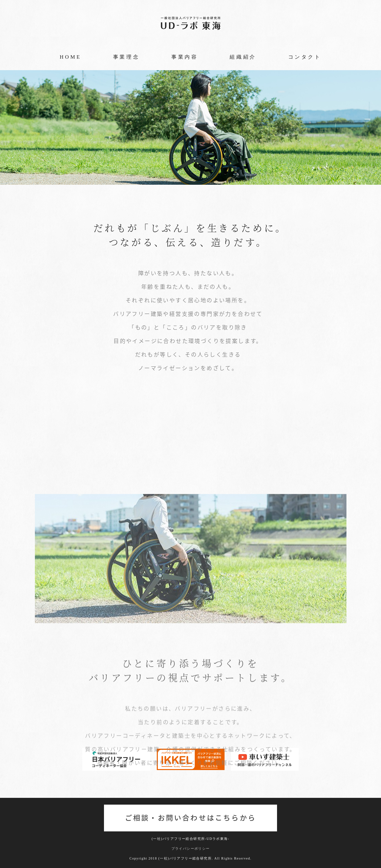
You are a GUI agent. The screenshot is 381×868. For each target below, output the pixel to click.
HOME (70, 57)
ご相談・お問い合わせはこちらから (190, 818)
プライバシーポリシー (191, 849)
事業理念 (126, 57)
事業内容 (185, 57)
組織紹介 (243, 57)
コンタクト (305, 57)
